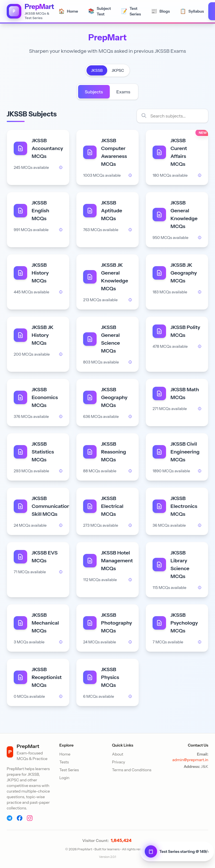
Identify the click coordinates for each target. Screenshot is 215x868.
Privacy (119, 762)
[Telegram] (10, 818)
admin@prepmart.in (190, 760)
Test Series (69, 770)
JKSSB (97, 70)
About (118, 754)
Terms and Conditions (132, 770)
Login (64, 778)
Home (65, 754)
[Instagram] (30, 818)
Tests (64, 762)
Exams (123, 92)
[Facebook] (20, 818)
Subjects (94, 92)
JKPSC (118, 70)
